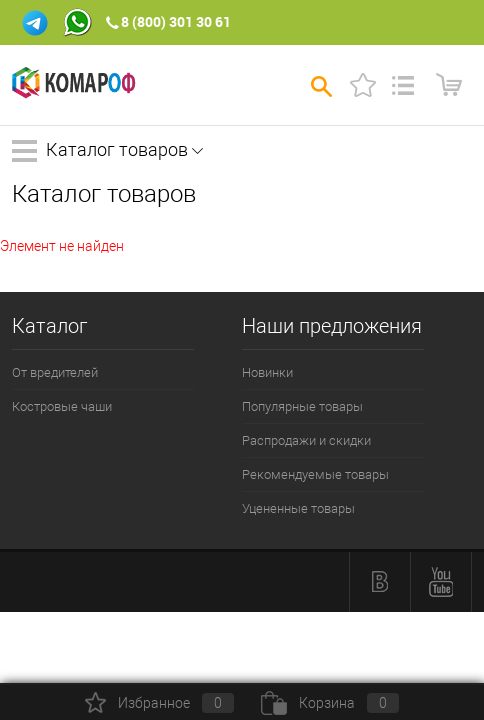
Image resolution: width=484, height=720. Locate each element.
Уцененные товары (298, 508)
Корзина (330, 703)
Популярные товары (302, 406)
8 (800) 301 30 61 (176, 21)
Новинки (267, 372)
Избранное (159, 703)
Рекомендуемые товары (315, 474)
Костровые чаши (62, 406)
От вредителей (55, 372)
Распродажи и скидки (306, 440)
